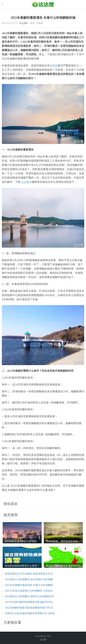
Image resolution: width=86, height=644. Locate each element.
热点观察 (24, 23)
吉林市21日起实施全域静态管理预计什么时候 (30, 613)
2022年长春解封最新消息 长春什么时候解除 (29, 585)
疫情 (55, 66)
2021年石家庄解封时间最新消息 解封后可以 (29, 602)
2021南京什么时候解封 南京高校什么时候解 (29, 579)
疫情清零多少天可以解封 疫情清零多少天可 (29, 574)
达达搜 (25, 182)
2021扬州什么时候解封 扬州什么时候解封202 (30, 596)
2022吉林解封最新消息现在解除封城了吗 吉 (29, 608)
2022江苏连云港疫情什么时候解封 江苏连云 (29, 591)
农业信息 (43, 4)
